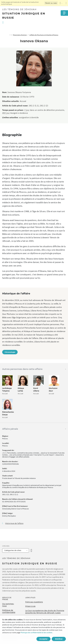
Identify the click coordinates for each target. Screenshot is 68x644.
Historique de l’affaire (14, 523)
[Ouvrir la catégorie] (31, 550)
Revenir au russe (51, 3)
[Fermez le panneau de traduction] (66, 3)
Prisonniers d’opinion (20, 35)
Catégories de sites (13, 550)
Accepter (43, 639)
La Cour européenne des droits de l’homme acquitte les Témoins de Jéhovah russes (45, 612)
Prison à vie (30, 606)
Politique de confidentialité (9, 611)
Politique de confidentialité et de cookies (36, 633)
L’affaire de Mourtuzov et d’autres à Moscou (44, 35)
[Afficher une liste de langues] (61, 3)
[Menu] (64, 13)
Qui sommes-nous (8, 605)
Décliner (59, 639)
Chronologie (10, 352)
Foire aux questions (34, 602)
